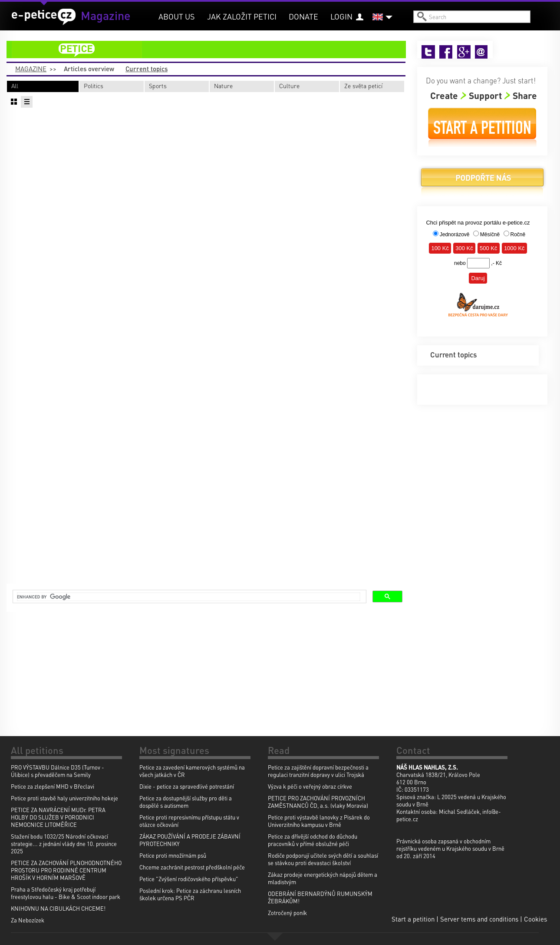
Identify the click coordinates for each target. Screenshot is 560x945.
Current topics (147, 69)
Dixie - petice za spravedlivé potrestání (187, 786)
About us (177, 16)
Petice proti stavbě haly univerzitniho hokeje (64, 798)
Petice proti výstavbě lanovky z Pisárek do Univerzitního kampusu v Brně (319, 821)
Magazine (31, 69)
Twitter (428, 52)
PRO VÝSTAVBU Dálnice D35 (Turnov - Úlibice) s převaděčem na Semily (58, 771)
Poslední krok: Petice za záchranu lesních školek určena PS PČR (190, 894)
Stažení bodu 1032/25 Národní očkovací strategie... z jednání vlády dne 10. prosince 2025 (64, 844)
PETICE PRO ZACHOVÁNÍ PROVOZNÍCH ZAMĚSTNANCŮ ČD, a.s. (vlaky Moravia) (318, 802)
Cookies (535, 919)
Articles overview (89, 69)
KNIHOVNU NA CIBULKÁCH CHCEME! (58, 908)
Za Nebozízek (28, 920)
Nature (223, 86)
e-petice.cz (44, 17)
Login (341, 16)
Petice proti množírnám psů (173, 855)
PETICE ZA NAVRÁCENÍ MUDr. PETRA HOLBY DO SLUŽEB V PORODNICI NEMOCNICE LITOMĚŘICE (58, 817)
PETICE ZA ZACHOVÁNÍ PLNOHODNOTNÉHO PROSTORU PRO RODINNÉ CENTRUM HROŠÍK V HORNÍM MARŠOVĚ (66, 870)
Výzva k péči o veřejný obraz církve (310, 786)
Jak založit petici (242, 16)
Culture (289, 86)
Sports (158, 86)
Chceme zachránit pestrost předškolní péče (192, 867)
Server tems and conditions (479, 919)
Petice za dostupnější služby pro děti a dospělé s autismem (186, 802)
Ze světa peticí (363, 86)
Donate (303, 16)
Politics (94, 86)
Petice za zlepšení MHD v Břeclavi (53, 786)
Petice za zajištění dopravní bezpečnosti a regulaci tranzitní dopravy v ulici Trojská (318, 771)
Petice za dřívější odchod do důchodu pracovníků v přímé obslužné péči (313, 840)
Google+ (464, 52)
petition (211, 50)
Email (482, 52)
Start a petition (482, 127)
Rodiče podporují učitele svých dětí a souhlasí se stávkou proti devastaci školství (323, 859)
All (15, 86)
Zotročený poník (287, 913)
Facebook (446, 52)
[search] (189, 597)
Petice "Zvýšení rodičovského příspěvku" (189, 879)
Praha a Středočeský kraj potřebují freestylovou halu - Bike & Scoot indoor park (66, 893)
